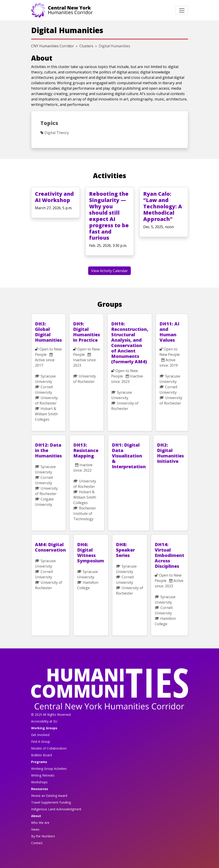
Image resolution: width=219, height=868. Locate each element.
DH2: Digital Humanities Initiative (170, 453)
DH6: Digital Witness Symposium (91, 553)
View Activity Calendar (109, 271)
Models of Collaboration (49, 748)
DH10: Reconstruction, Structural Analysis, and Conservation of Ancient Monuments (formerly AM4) (130, 343)
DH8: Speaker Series (125, 550)
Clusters (86, 46)
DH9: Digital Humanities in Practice (86, 332)
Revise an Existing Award (49, 796)
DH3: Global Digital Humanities (48, 332)
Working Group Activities (49, 769)
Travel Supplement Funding (51, 802)
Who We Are (40, 823)
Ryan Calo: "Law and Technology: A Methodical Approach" (163, 206)
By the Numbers (43, 836)
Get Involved (40, 735)
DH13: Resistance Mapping (86, 450)
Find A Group (41, 742)
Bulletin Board (41, 755)
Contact (37, 843)
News (35, 829)
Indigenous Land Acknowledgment (56, 809)
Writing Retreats (43, 775)
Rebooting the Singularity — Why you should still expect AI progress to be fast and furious (109, 216)
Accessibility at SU (44, 721)
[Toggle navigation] (182, 10)
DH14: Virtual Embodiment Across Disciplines (169, 555)
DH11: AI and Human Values (169, 332)
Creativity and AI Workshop (54, 197)
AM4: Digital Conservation (50, 547)
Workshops (39, 782)
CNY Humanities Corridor (53, 46)
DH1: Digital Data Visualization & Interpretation (129, 456)
